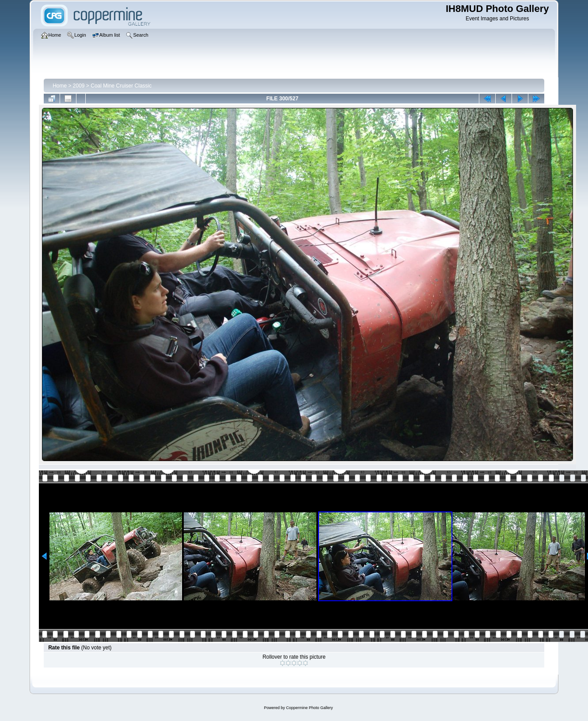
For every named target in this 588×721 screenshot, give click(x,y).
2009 (79, 86)
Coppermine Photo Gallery (309, 708)
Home (60, 86)
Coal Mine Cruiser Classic (121, 86)
